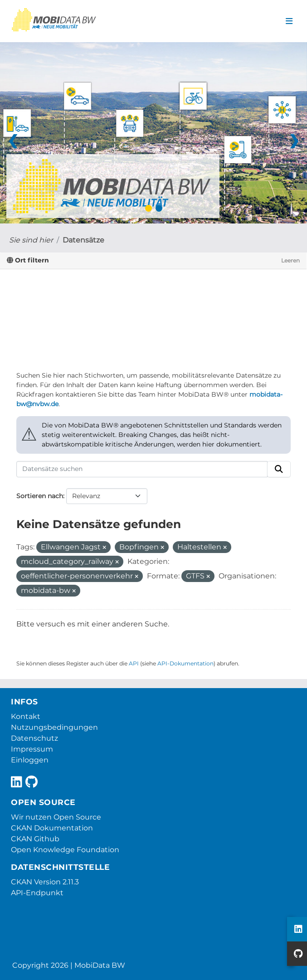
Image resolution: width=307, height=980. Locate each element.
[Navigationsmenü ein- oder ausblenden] (289, 21)
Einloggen (30, 760)
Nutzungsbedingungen (54, 727)
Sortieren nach (40, 496)
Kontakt (26, 716)
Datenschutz (34, 738)
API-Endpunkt (37, 893)
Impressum (32, 749)
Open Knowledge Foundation (65, 850)
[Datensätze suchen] (142, 469)
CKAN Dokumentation (52, 828)
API (134, 663)
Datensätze (83, 240)
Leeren (290, 260)
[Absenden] (279, 469)
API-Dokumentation (185, 663)
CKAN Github (35, 839)
